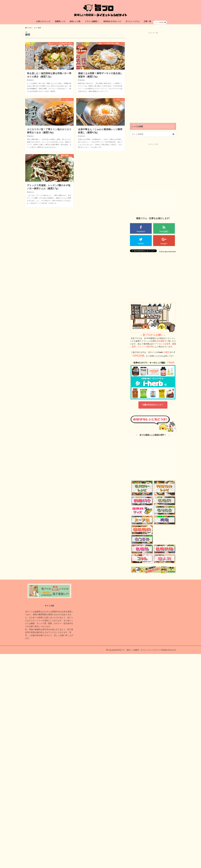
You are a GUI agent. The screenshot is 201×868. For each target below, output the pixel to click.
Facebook (141, 231)
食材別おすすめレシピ (112, 21)
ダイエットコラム (133, 21)
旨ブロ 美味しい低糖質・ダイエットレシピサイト (140, 650)
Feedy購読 (164, 231)
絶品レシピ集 (75, 21)
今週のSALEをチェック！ (153, 405)
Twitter (141, 243)
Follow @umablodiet (168, 251)
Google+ (164, 243)
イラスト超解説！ (92, 21)
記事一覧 (147, 21)
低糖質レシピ (60, 21)
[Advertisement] (153, 75)
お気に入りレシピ (43, 21)
